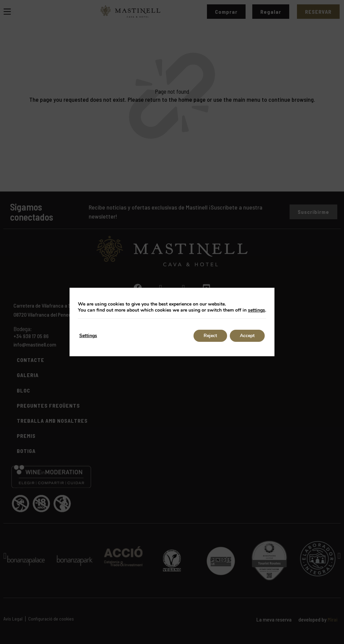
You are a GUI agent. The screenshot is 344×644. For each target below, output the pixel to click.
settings (256, 310)
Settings (88, 336)
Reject (210, 336)
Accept (247, 336)
